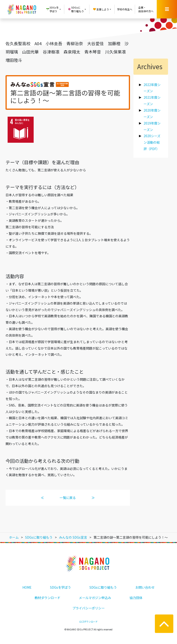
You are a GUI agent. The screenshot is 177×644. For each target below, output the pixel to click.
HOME (27, 587)
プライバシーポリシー (88, 608)
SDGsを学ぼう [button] (52, 9)
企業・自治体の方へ (146, 9)
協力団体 (136, 598)
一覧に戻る (68, 498)
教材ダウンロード (47, 598)
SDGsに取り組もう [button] (76, 9)
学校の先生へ (125, 9)
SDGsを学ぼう (60, 587)
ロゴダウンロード (88, 622)
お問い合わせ (145, 587)
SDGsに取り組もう (103, 587)
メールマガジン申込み (95, 598)
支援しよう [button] (101, 9)
